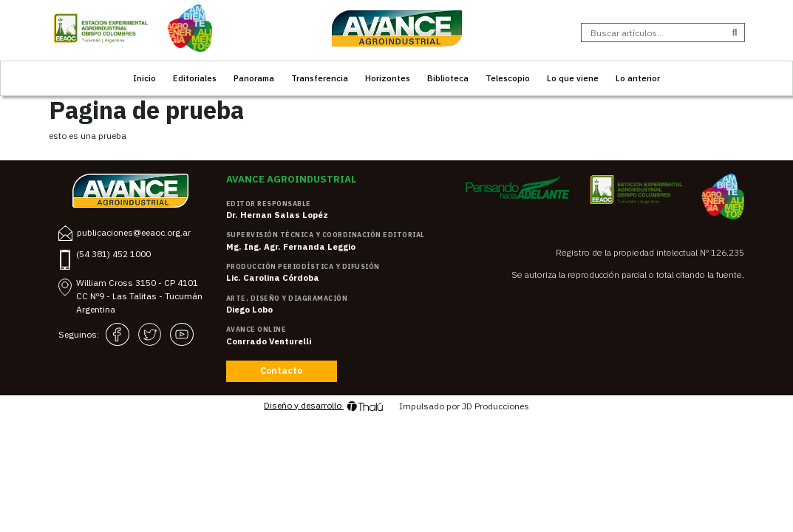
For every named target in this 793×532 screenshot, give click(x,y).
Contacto (281, 371)
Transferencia (320, 78)
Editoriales (195, 78)
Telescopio (508, 78)
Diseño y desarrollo (324, 406)
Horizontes (388, 78)
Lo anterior (638, 78)
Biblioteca (448, 78)
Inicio (144, 78)
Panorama (254, 78)
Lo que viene (573, 78)
